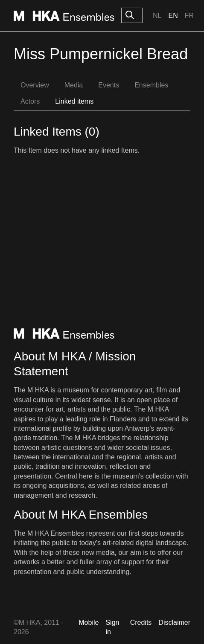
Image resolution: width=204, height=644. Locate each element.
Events (109, 85)
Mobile (89, 622)
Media (74, 85)
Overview (35, 85)
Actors (30, 101)
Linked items (74, 101)
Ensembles (151, 85)
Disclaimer (174, 622)
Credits (141, 622)
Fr (189, 16)
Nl (157, 16)
